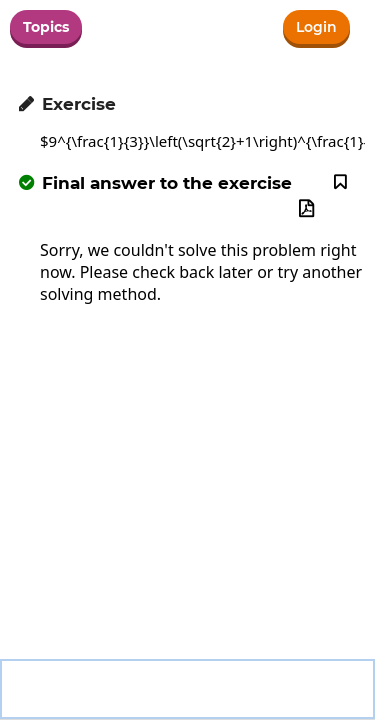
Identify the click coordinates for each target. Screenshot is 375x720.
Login (316, 27)
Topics (46, 27)
